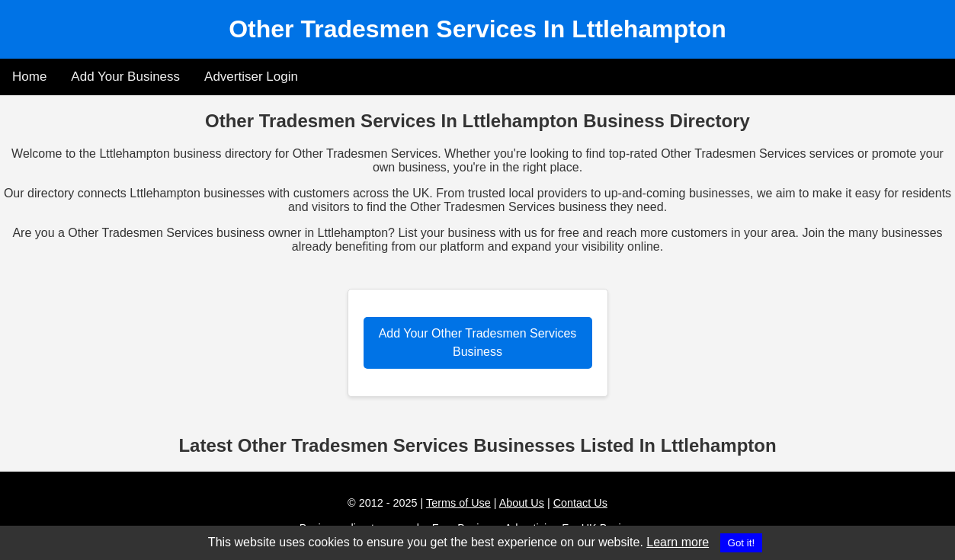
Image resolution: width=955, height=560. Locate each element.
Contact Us (580, 503)
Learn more (678, 542)
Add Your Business (125, 77)
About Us (522, 503)
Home (29, 77)
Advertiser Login (251, 77)
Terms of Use (458, 503)
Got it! (742, 543)
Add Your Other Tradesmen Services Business (478, 342)
